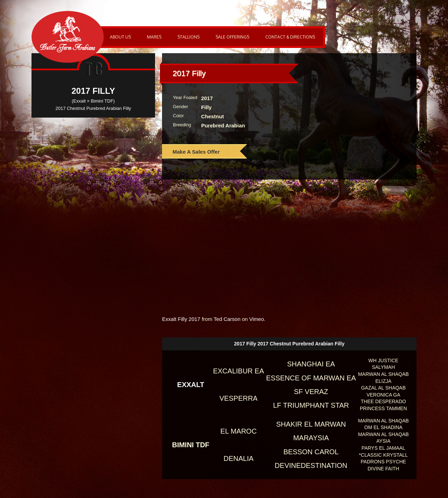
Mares (154, 37)
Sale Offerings (232, 37)
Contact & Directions (290, 37)
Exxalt (191, 385)
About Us (120, 37)
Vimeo (257, 319)
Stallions (188, 37)
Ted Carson (227, 319)
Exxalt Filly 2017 (181, 319)
